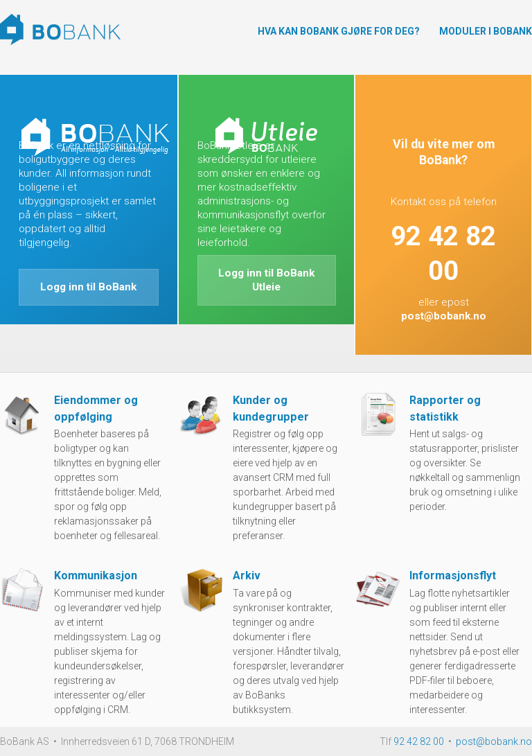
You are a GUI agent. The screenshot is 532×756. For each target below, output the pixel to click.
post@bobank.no (444, 316)
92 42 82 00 (419, 741)
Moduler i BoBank (486, 31)
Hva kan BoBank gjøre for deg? (339, 31)
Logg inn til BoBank (88, 287)
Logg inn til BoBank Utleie (266, 280)
